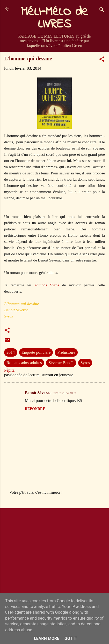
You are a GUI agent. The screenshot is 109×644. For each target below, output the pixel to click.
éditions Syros (47, 285)
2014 (11, 352)
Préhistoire (66, 352)
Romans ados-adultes (24, 363)
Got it (71, 638)
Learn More (47, 638)
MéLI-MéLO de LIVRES (55, 18)
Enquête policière (36, 352)
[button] (102, 60)
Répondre (35, 409)
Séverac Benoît (61, 363)
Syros (85, 363)
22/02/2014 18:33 (65, 393)
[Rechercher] (102, 10)
